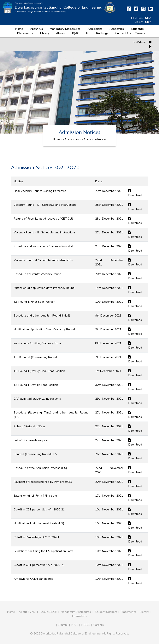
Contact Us (123, 33)
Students (137, 29)
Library (45, 33)
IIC (88, 33)
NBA (148, 18)
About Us (36, 29)
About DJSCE (48, 612)
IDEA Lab (137, 18)
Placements (25, 33)
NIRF (148, 22)
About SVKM (28, 612)
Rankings (102, 33)
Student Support (106, 612)
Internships (79, 616)
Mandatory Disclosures (65, 29)
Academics (117, 29)
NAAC (139, 22)
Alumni (61, 33)
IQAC (76, 33)
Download (135, 195)
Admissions (95, 29)
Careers (140, 33)
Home (19, 29)
